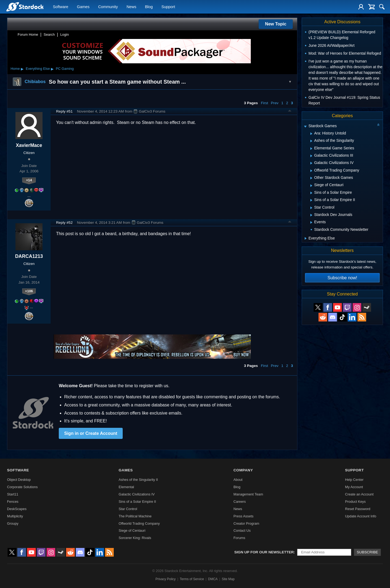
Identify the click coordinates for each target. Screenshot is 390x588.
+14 (29, 180)
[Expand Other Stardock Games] (311, 178)
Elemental (126, 487)
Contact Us (242, 530)
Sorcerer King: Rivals (135, 538)
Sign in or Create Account (91, 433)
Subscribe (367, 552)
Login (64, 35)
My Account (354, 487)
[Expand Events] (311, 222)
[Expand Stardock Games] (305, 127)
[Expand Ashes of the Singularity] (311, 141)
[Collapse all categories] (378, 125)
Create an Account (359, 494)
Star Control (128, 509)
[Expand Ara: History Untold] (311, 134)
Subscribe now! (342, 278)
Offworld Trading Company (139, 523)
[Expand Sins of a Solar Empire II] (311, 200)
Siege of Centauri (132, 530)
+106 (29, 291)
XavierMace (29, 145)
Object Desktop (19, 480)
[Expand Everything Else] (306, 238)
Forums (239, 538)
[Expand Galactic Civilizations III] (311, 156)
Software (61, 7)
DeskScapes (17, 509)
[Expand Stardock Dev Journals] (311, 215)
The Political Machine (135, 516)
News (131, 7)
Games (83, 7)
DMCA (213, 579)
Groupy (13, 523)
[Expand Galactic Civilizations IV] (311, 163)
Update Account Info (361, 516)
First (264, 103)
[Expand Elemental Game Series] (311, 149)
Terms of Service (192, 579)
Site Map (228, 579)
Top (290, 111)
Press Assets (243, 516)
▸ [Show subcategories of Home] (22, 69)
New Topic (276, 24)
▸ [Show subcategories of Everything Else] (52, 69)
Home (15, 69)
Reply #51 (64, 111)
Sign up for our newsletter (264, 552)
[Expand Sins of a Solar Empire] (311, 193)
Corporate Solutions (22, 487)
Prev (275, 103)
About (238, 480)
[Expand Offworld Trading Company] (311, 171)
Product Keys (355, 502)
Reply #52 (64, 223)
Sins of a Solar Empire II (137, 502)
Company (243, 470)
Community (108, 7)
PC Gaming (65, 69)
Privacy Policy (166, 579)
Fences (13, 502)
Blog (149, 7)
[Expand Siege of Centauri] (311, 186)
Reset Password (358, 509)
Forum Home (28, 35)
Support (168, 7)
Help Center (354, 480)
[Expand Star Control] (311, 208)
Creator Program (246, 523)
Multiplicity (15, 516)
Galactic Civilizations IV (137, 494)
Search (49, 35)
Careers (240, 502)
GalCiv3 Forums (149, 111)
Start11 (13, 494)
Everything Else (38, 69)
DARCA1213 (29, 256)
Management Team (248, 494)
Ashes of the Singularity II (138, 480)
